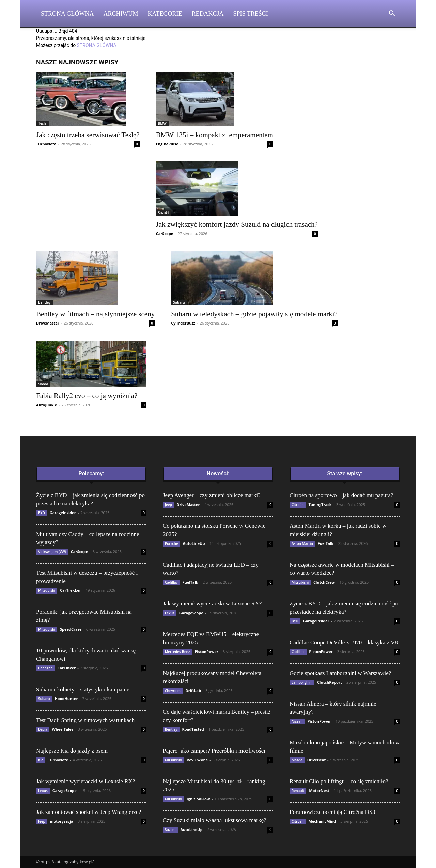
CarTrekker (71, 590)
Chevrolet (173, 691)
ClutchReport (330, 682)
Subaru (179, 302)
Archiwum (121, 14)
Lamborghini (302, 682)
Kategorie (165, 14)
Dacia (43, 729)
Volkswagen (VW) (52, 552)
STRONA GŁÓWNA (97, 45)
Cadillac (171, 582)
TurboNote (46, 144)
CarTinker (66, 668)
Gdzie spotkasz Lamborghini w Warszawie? (340, 673)
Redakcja (208, 14)
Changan (45, 668)
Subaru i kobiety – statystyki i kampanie (83, 689)
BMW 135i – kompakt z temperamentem (215, 135)
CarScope (165, 233)
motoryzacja (62, 821)
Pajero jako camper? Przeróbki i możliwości (214, 751)
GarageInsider (63, 513)
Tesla (42, 123)
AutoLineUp (194, 543)
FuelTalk (190, 582)
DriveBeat (317, 760)
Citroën (298, 505)
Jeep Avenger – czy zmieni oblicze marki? (212, 495)
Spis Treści (251, 14)
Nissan (297, 721)
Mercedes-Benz (177, 652)
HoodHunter (66, 699)
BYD (42, 513)
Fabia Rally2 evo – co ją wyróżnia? (87, 396)
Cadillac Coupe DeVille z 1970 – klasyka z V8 (344, 642)
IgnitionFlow (198, 799)
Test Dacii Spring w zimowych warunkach (85, 720)
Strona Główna (67, 14)
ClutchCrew (324, 582)
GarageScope (65, 791)
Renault (298, 791)
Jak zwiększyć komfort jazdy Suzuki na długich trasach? (237, 224)
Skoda (43, 384)
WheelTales (63, 729)
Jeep (42, 821)
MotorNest (319, 791)
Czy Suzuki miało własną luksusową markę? (215, 820)
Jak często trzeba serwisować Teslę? (88, 135)
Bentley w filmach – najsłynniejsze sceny (95, 314)
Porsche (172, 543)
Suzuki (163, 213)
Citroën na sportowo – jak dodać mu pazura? (341, 495)
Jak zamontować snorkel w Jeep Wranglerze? (89, 812)
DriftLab (193, 690)
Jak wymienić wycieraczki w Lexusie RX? (85, 781)
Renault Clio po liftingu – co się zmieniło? (339, 781)
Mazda (297, 760)
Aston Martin (302, 543)
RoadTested (193, 729)
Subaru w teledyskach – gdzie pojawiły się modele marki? (254, 314)
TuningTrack (320, 504)
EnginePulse (167, 144)
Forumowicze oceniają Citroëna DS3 (332, 812)
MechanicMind (322, 821)
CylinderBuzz (183, 323)
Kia (41, 760)
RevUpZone (197, 760)
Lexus (43, 791)
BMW (162, 123)
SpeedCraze (71, 629)
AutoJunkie (46, 405)
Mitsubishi (47, 590)
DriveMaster (48, 323)
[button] (392, 14)
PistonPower (206, 652)
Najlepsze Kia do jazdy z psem (72, 751)
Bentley (44, 302)
